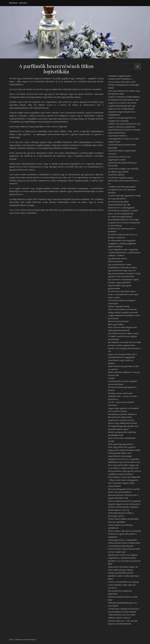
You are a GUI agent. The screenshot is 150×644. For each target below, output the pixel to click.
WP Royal (32, 639)
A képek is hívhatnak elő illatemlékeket (124, 97)
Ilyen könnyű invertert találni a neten (123, 333)
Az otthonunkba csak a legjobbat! (122, 240)
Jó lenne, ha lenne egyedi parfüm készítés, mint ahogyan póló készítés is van (124, 348)
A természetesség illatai (118, 202)
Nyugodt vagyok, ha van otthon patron (124, 504)
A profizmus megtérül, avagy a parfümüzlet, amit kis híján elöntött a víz (123, 181)
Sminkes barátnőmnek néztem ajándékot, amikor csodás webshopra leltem (124, 576)
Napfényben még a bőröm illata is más (124, 462)
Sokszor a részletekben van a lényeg (123, 582)
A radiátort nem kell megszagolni (122, 187)
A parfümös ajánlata (116, 175)
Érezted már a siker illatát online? (122, 291)
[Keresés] (138, 67)
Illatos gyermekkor (116, 324)
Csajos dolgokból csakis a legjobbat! (123, 249)
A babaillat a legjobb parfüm (120, 76)
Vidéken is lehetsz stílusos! (119, 618)
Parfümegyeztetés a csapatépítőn (122, 540)
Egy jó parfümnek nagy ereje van (122, 270)
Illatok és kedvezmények (118, 321)
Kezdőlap (13, 3)
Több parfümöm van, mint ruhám (122, 615)
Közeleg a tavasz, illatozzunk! (120, 393)
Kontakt (23, 3)
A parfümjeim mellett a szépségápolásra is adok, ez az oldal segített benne (123, 139)
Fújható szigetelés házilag (119, 306)
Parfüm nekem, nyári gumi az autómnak (124, 531)
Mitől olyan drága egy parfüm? (121, 444)
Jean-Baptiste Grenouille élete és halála (124, 342)
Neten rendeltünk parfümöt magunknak (124, 501)
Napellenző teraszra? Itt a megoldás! (123, 459)
